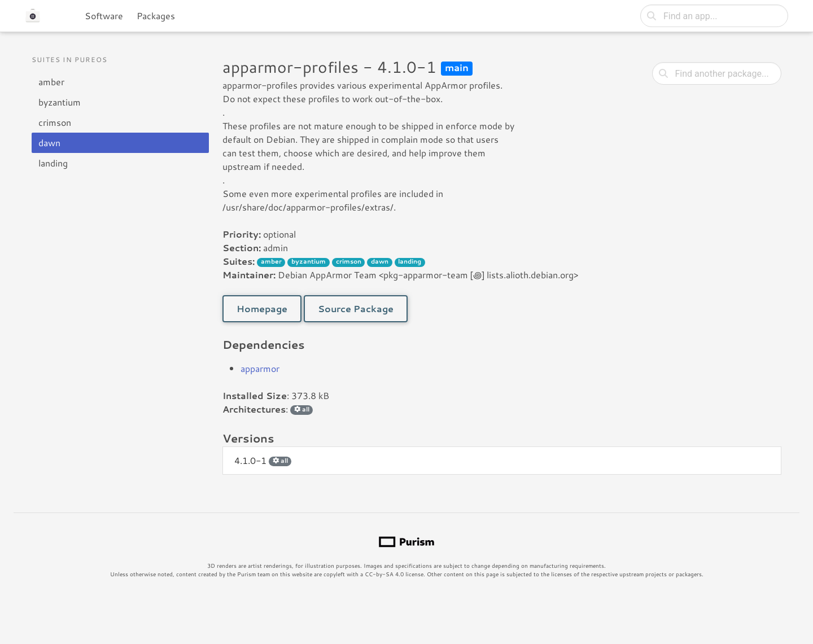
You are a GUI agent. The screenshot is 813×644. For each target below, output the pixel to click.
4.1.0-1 (263, 460)
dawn (49, 143)
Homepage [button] (262, 308)
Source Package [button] (356, 308)
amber (51, 82)
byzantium (60, 102)
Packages (156, 16)
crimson (55, 122)
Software (104, 16)
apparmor (260, 368)
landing (53, 163)
